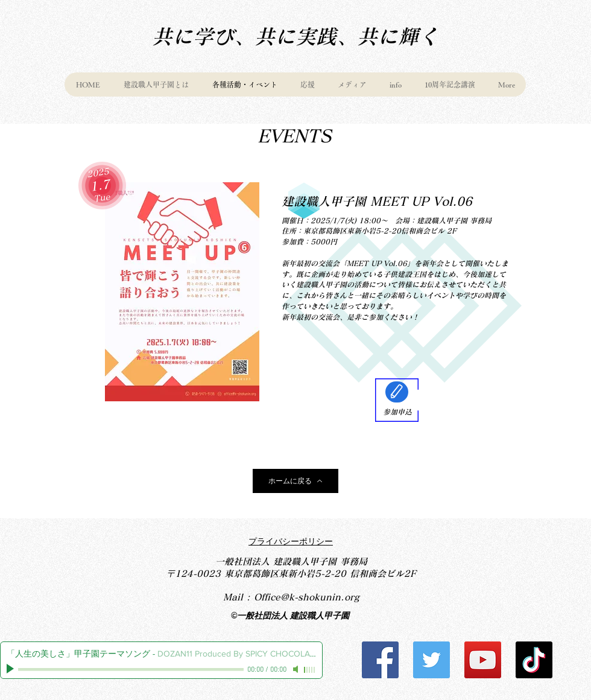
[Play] (11, 669)
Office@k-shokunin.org (307, 597)
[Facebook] (380, 660)
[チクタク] (534, 660)
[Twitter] (431, 660)
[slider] (310, 670)
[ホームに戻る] (295, 481)
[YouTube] (483, 660)
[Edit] (397, 392)
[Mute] (297, 669)
